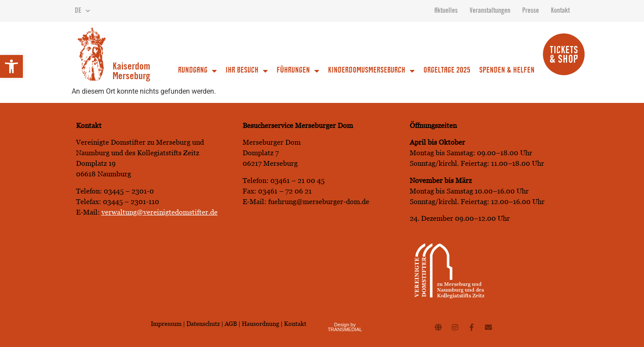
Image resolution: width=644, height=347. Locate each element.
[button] (11, 66)
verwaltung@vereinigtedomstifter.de (160, 212)
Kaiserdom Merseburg (131, 72)
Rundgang (197, 71)
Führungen (298, 71)
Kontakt (560, 11)
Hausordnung (260, 324)
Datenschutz (204, 324)
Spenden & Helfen (507, 71)
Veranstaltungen (490, 11)
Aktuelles (446, 11)
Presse (531, 11)
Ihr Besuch (247, 71)
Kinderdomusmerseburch (371, 71)
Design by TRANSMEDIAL (345, 327)
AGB (231, 324)
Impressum (166, 324)
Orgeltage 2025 (447, 71)
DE (82, 11)
